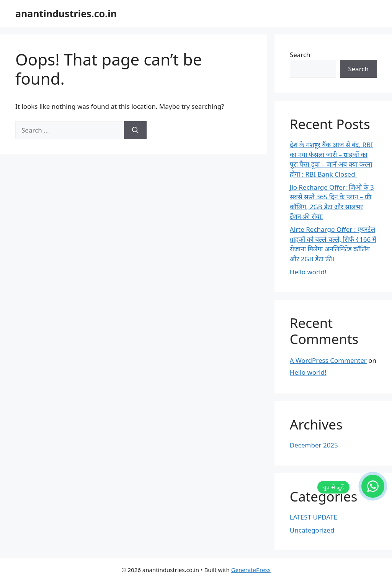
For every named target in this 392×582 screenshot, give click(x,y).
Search (300, 55)
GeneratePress (251, 570)
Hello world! (308, 272)
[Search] (135, 130)
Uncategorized (312, 530)
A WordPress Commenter (328, 360)
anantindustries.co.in (66, 13)
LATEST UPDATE (314, 517)
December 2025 (314, 445)
